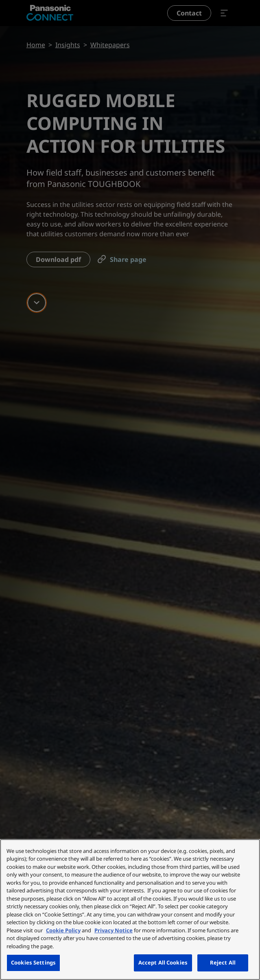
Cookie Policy (63, 930)
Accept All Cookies (163, 962)
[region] (130, 910)
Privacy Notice (114, 930)
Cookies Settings (33, 962)
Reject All (223, 962)
